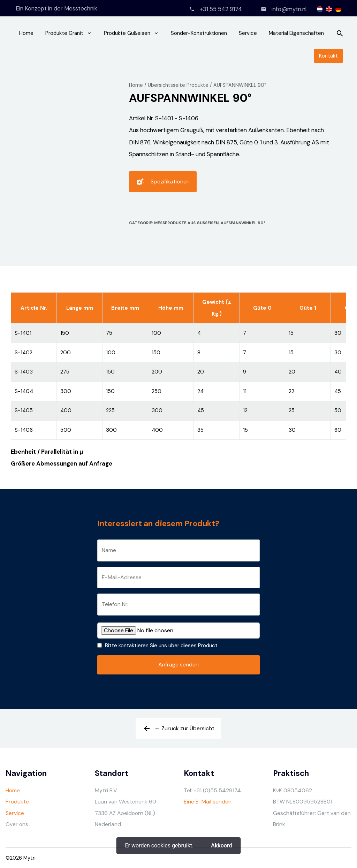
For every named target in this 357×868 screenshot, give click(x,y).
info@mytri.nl (289, 9)
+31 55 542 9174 (221, 9)
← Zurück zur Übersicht (178, 731)
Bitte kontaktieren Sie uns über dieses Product (161, 646)
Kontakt (328, 56)
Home (26, 33)
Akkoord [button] (221, 846)
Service (248, 33)
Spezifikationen (163, 184)
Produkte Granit (64, 33)
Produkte (17, 802)
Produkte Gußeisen (127, 33)
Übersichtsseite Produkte (178, 85)
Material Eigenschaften (296, 33)
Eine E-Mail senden (208, 802)
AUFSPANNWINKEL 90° (240, 85)
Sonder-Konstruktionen (199, 33)
